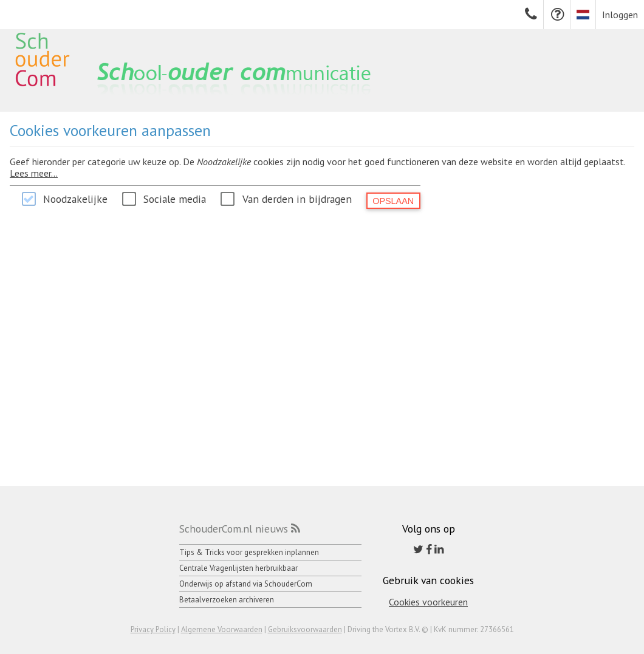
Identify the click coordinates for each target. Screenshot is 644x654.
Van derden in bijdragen (297, 199)
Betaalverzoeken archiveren (227, 600)
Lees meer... (34, 173)
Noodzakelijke (75, 199)
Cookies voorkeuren (428, 602)
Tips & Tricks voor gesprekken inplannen (249, 552)
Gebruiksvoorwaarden (305, 629)
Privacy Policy (153, 629)
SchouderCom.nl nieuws (234, 529)
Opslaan (393, 201)
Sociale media (175, 199)
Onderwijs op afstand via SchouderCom (246, 584)
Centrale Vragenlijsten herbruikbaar (238, 568)
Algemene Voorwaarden (222, 629)
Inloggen (620, 15)
